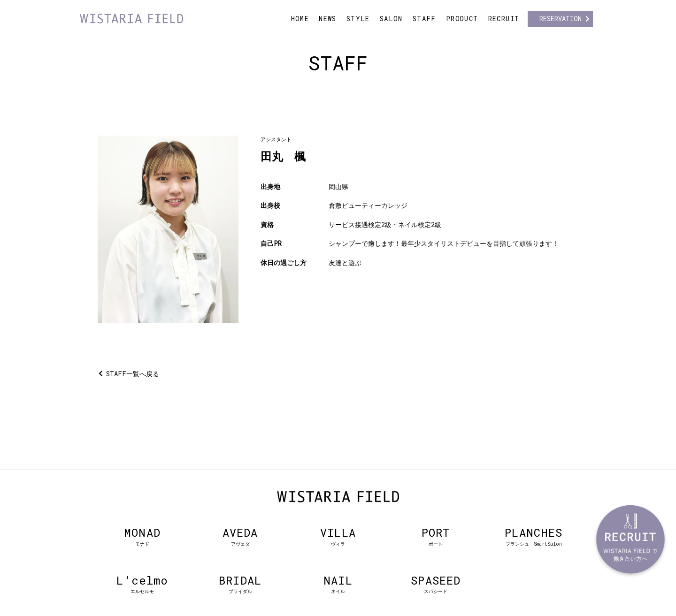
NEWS (328, 19)
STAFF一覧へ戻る (133, 374)
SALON (391, 19)
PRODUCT (462, 19)
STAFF (424, 19)
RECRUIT (504, 19)
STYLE (358, 19)
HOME (300, 19)
